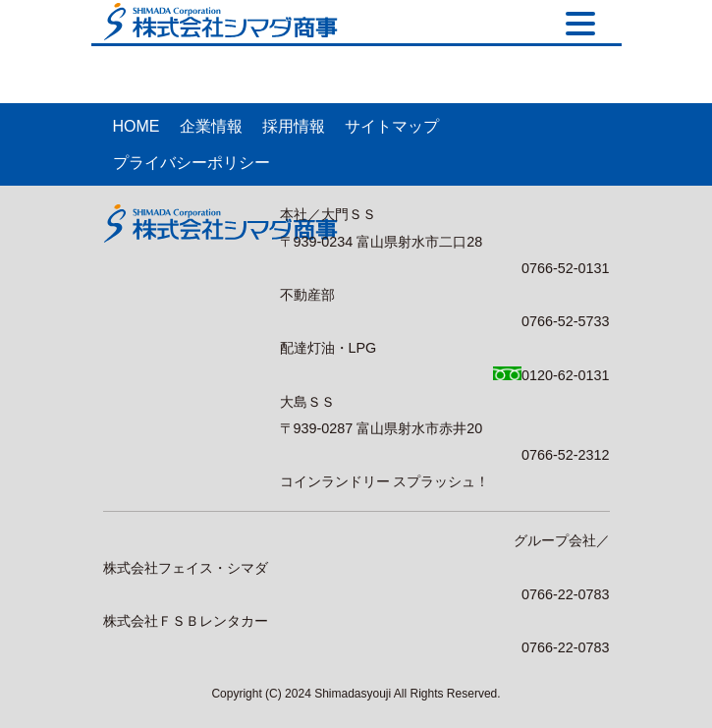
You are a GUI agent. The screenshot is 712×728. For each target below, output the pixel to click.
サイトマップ (392, 126)
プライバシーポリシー (192, 163)
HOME (137, 126)
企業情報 (211, 126)
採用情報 (294, 126)
